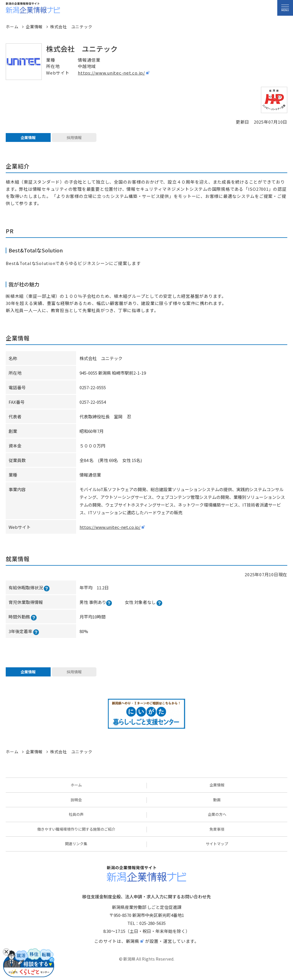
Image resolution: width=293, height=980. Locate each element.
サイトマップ (217, 850)
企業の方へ (217, 821)
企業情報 (28, 139)
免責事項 (217, 835)
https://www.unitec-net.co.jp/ (111, 73)
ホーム (76, 791)
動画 (217, 806)
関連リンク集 (76, 850)
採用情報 (74, 139)
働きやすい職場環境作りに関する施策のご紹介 (76, 835)
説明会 (76, 806)
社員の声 (76, 821)
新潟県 (133, 947)
